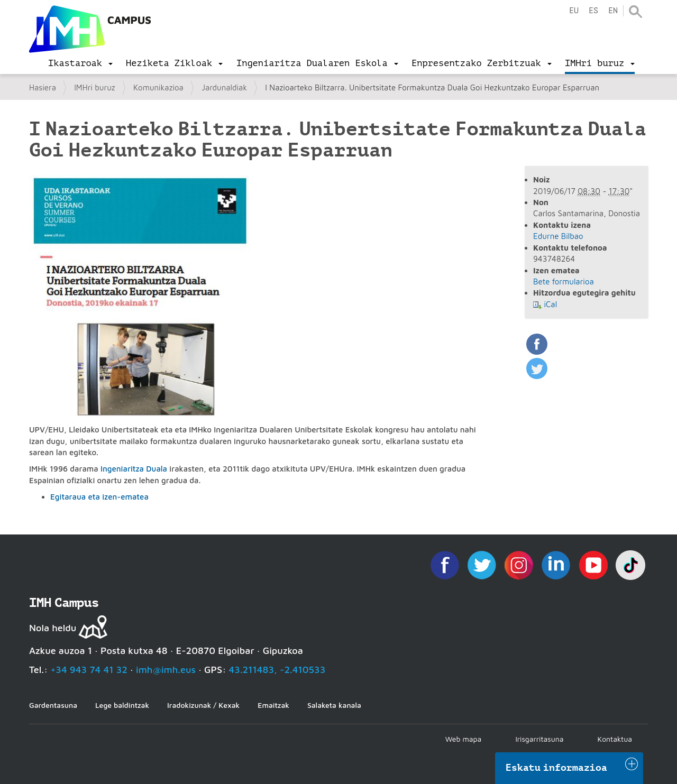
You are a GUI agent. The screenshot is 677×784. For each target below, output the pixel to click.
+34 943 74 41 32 (89, 670)
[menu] (80, 63)
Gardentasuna (53, 705)
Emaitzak (273, 705)
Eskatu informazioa (556, 768)
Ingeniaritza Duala (134, 469)
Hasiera (43, 87)
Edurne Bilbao (558, 236)
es (593, 11)
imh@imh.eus (166, 670)
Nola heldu (53, 628)
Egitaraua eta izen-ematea (99, 497)
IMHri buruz (94, 87)
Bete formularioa (564, 282)
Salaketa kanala (334, 705)
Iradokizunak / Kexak (203, 705)
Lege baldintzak (122, 705)
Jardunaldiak (224, 87)
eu (574, 11)
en (613, 11)
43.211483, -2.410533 (277, 670)
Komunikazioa (158, 87)
